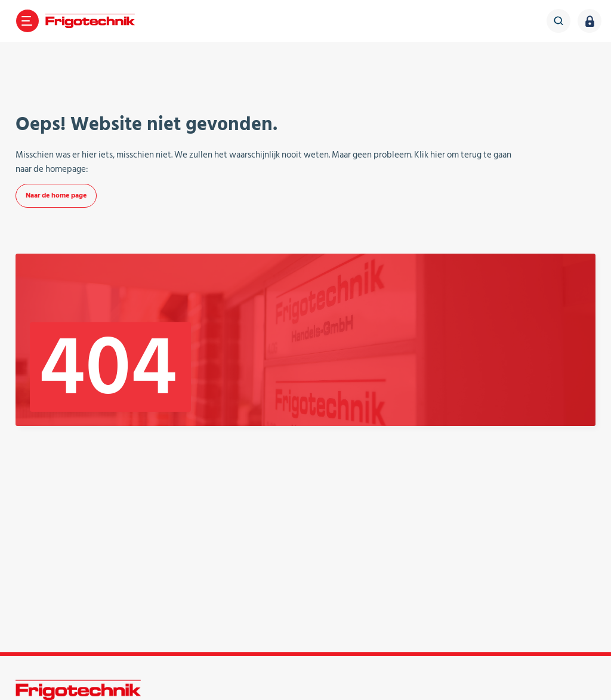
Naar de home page (56, 195)
